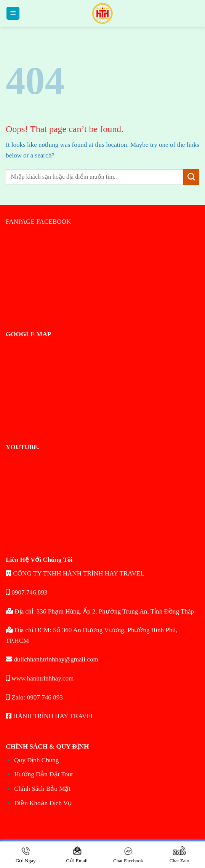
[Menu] (13, 14)
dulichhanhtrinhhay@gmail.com (52, 659)
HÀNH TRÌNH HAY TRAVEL (50, 716)
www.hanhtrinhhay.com (40, 678)
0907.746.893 (26, 592)
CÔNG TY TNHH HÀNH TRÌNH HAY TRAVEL (75, 573)
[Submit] (191, 177)
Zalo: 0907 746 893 (34, 697)
